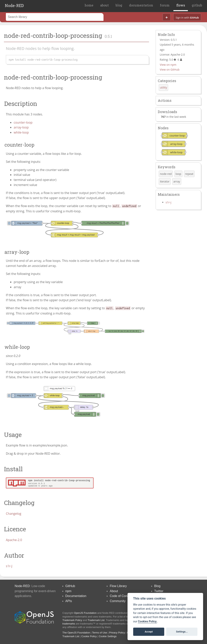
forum (165, 5)
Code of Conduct (121, 596)
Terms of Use (100, 633)
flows (181, 5)
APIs (69, 601)
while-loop (21, 132)
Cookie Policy (89, 636)
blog (119, 5)
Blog (157, 586)
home (89, 5)
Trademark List (96, 620)
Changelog (14, 514)
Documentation (76, 596)
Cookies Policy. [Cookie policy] (147, 621)
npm (68, 591)
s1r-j (168, 202)
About (114, 591)
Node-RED (14, 5)
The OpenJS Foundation (76, 633)
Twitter (159, 591)
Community (118, 601)
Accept (149, 632)
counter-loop (23, 122)
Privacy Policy (117, 633)
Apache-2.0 (14, 540)
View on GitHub (170, 70)
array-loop (21, 127)
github (197, 5)
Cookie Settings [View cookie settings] (108, 636)
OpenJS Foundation (85, 613)
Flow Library (118, 586)
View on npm (168, 65)
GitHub (70, 586)
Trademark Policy (72, 620)
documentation (141, 5)
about (104, 5)
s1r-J (9, 566)
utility (163, 87)
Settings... (182, 632)
